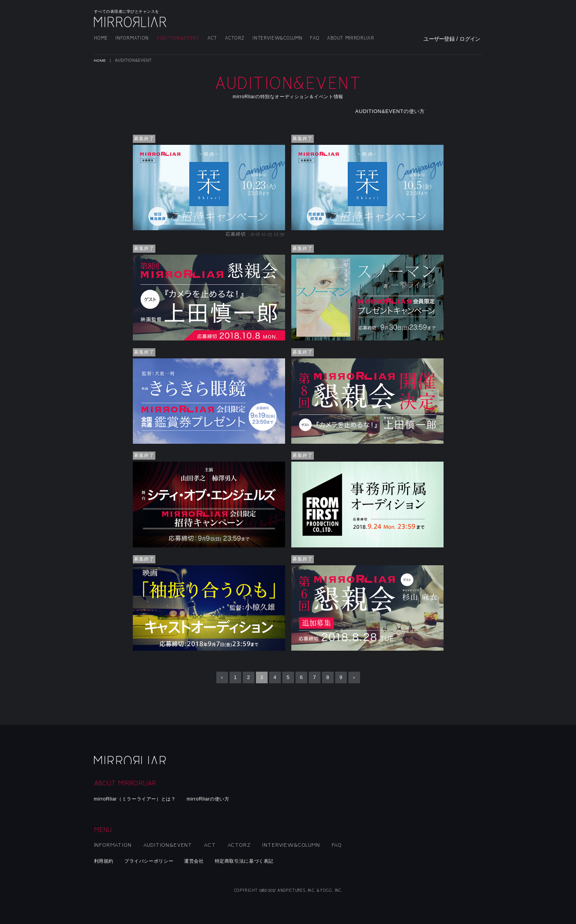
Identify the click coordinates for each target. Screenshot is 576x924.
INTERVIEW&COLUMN (277, 38)
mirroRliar (131, 759)
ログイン (470, 39)
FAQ (315, 38)
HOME (101, 38)
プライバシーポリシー (152, 861)
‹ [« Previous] (222, 678)
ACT (212, 38)
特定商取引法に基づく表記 (254, 861)
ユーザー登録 (439, 39)
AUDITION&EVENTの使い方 (397, 111)
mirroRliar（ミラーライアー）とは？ (138, 799)
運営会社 (201, 861)
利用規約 (105, 861)
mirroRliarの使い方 (215, 799)
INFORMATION (132, 38)
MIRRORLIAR (131, 22)
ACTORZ (235, 38)
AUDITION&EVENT (178, 38)
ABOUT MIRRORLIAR (351, 38)
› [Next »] (354, 678)
